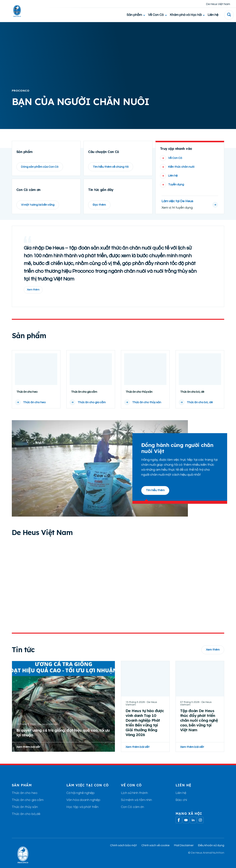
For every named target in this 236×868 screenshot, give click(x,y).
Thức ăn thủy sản (25, 815)
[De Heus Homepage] (14, 11)
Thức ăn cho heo (25, 801)
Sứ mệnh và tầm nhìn (136, 808)
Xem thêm (33, 297)
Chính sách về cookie (156, 853)
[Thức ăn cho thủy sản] (145, 387)
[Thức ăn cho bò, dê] (200, 387)
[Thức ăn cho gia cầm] (91, 387)
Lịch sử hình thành (134, 801)
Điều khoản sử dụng (211, 853)
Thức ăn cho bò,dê (26, 822)
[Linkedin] (193, 828)
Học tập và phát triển (82, 815)
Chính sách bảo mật (124, 853)
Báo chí (181, 808)
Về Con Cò (157, 15)
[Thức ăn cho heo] (36, 387)
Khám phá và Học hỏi (187, 15)
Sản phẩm (136, 15)
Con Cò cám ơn (132, 815)
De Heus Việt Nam (218, 4)
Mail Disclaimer (184, 853)
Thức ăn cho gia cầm (28, 808)
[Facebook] (179, 828)
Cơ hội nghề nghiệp (80, 801)
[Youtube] (186, 828)
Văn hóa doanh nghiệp (83, 808)
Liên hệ (213, 15)
